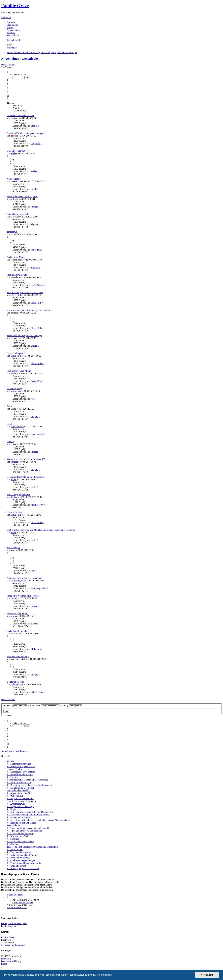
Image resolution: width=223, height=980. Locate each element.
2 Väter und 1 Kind (16, 682)
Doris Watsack (37, 285)
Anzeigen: (15, 706)
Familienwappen (9, 926)
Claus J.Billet (17, 295)
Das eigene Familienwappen (14, 923)
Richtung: (71, 706)
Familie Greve (15, 6)
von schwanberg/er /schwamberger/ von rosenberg (30, 310)
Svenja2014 (36, 381)
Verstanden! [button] (207, 975)
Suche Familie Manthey (18, 631)
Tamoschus (12, 232)
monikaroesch (17, 426)
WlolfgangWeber (19, 581)
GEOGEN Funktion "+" (18, 151)
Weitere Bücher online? (18, 613)
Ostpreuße (35, 143)
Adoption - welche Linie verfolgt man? (25, 578)
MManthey (36, 649)
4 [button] (7, 88)
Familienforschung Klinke (19, 371)
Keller (14, 479)
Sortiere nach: (43, 706)
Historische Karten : (16, 512)
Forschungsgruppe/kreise (18, 495)
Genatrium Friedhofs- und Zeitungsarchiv (26, 477)
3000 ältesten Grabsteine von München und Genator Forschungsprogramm (41, 530)
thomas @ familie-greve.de (14, 945)
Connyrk (15, 598)
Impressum (6, 959)
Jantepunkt (36, 250)
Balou (10, 406)
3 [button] (7, 85)
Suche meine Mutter (16, 257)
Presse (4, 964)
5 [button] (7, 90)
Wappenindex (13, 35)
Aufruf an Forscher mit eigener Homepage (26, 133)
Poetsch (10, 442)
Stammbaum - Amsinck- (18, 214)
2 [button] (7, 83)
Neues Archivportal (16, 353)
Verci (13, 550)
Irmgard (15, 118)
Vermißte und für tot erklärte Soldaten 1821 (27, 459)
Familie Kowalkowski (17, 275)
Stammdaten (13, 25)
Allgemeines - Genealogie (19, 59)
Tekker (14, 153)
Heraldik (11, 33)
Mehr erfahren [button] (104, 975)
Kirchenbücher (14, 548)
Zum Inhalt (6, 17)
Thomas (15, 136)
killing (14, 199)
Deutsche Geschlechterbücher (20, 115)
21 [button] (8, 96)
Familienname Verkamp (18, 656)
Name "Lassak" (14, 179)
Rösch (10, 424)
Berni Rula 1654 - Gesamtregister (22, 196)
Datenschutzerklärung (11, 961)
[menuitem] (9, 45)
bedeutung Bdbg (14, 389)
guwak (14, 616)
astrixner (35, 267)
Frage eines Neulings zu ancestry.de (23, 596)
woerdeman (16, 391)
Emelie (34, 126)
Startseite (11, 22)
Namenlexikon (14, 30)
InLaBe (34, 189)
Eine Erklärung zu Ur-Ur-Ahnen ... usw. (25, 292)
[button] (7, 72)
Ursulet (34, 346)
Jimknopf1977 (17, 497)
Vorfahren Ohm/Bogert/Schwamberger (24, 336)
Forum (10, 27)
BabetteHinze (17, 684)
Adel (33, 399)
